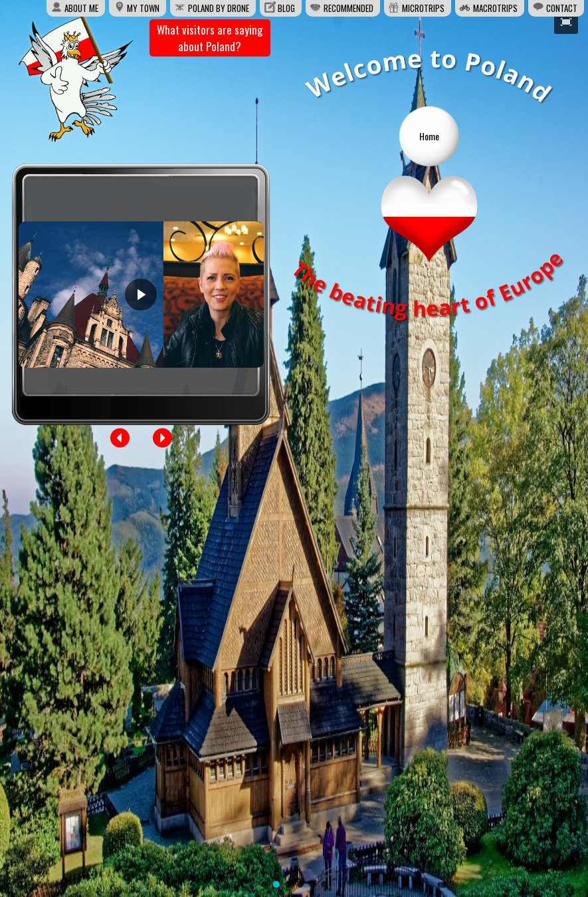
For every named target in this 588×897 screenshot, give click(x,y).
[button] (120, 438)
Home (429, 136)
